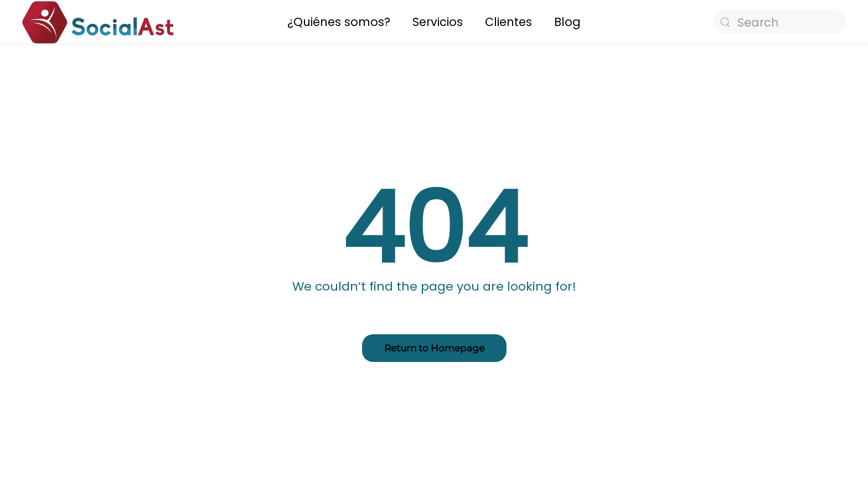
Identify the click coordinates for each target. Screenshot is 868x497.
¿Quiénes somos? (339, 22)
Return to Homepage (434, 348)
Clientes (508, 22)
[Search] (779, 22)
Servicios (438, 22)
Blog (567, 22)
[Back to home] (98, 22)
